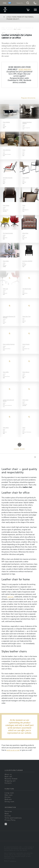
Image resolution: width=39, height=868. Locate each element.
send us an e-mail (13, 750)
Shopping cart (10, 781)
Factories (8, 811)
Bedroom (8, 799)
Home (3, 28)
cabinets (10, 597)
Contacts (8, 783)
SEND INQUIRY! (25, 69)
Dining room (9, 801)
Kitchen (8, 797)
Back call (8, 776)
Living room (9, 793)
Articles (8, 816)
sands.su (13, 861)
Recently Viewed (11, 779)
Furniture (11, 28)
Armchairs (28, 28)
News (7, 813)
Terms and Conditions (13, 818)
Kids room (9, 795)
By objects (19, 28)
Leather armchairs (7, 29)
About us (8, 774)
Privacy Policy (10, 820)
